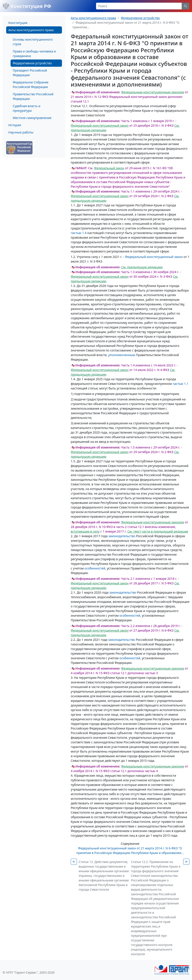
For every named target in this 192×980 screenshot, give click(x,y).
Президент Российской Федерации (30, 73)
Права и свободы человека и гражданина (34, 54)
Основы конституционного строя (33, 42)
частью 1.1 (181, 384)
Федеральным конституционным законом (152, 92)
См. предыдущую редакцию (142, 267)
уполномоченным (122, 355)
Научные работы (21, 132)
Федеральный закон (109, 168)
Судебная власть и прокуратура (26, 108)
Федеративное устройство (32, 63)
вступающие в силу (85, 531)
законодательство (122, 536)
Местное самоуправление (32, 118)
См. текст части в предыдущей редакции (158, 531)
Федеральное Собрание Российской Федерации (31, 85)
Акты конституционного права (31, 30)
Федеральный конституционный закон (100, 125)
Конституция (18, 23)
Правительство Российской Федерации (33, 96)
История (15, 125)
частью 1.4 (79, 233)
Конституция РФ (27, 6)
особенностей (95, 568)
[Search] (139, 6)
